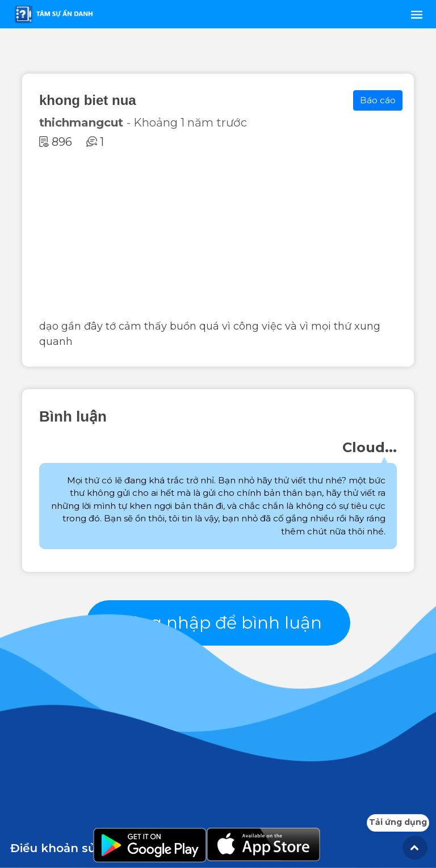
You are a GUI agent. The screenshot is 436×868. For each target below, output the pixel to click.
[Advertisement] (218, 234)
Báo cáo (378, 100)
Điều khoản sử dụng (71, 848)
